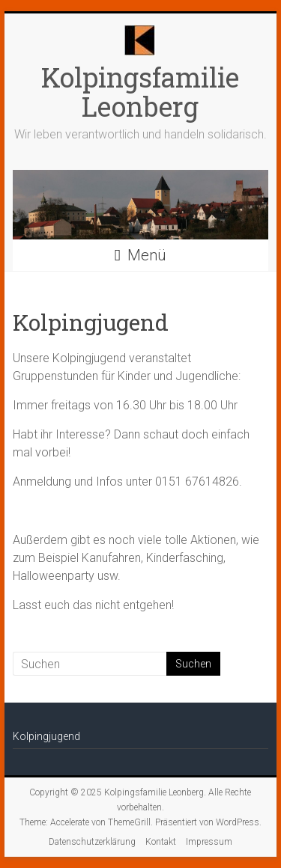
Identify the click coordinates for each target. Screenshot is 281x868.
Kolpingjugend (46, 736)
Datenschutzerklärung (92, 842)
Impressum (209, 842)
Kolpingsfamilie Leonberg (140, 92)
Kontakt (161, 842)
